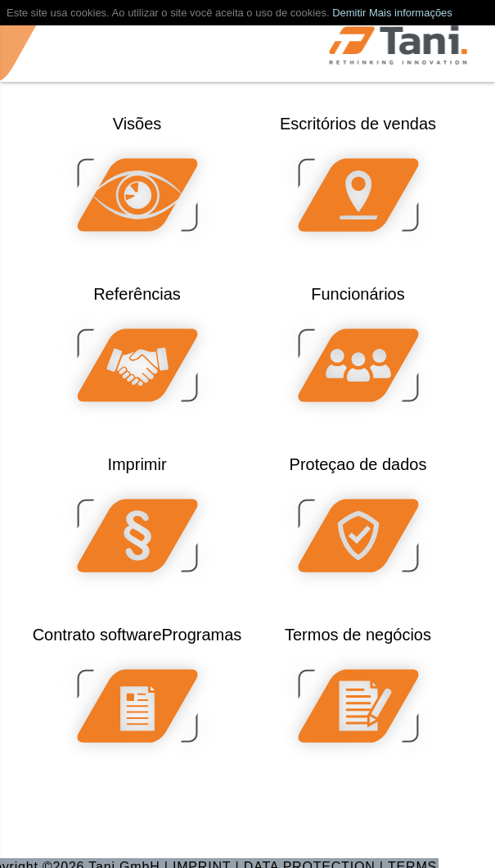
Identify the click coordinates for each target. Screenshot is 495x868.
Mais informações (411, 13)
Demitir (349, 13)
